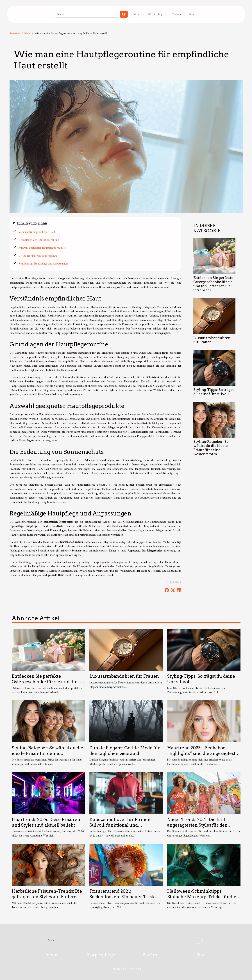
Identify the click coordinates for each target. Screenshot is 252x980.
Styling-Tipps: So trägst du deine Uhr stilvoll (214, 392)
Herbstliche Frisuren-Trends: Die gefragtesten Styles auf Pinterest (47, 894)
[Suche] (87, 14)
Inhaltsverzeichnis (32, 223)
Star (192, 14)
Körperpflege (156, 14)
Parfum (177, 14)
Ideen (136, 14)
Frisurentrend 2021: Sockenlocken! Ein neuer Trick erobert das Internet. (122, 897)
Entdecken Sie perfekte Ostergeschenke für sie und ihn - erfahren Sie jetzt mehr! (213, 284)
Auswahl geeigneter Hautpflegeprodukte (42, 248)
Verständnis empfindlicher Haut (37, 232)
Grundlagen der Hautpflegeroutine (39, 240)
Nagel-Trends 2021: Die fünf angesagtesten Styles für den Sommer (197, 825)
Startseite (15, 33)
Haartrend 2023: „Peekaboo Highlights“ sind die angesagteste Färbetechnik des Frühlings (203, 753)
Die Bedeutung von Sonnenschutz (38, 256)
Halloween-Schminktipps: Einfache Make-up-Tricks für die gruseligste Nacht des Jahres (202, 897)
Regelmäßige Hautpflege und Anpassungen (43, 264)
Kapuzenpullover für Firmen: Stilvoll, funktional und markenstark (121, 825)
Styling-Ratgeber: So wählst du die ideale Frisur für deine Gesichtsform (211, 448)
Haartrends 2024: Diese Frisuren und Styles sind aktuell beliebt (46, 822)
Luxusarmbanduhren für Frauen (124, 676)
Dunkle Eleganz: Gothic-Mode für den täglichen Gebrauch (125, 751)
